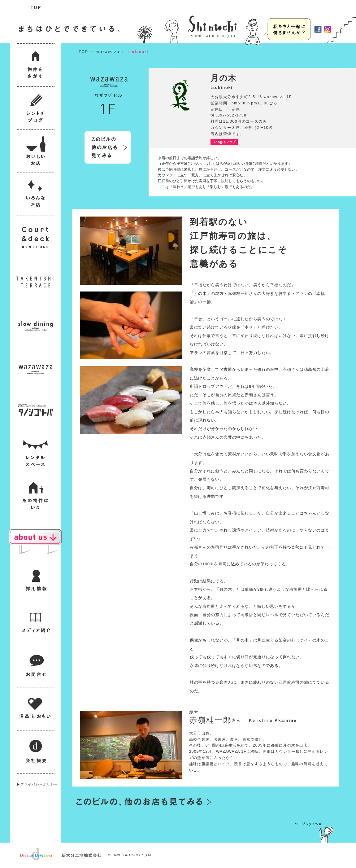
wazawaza (108, 52)
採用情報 (287, 29)
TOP (83, 52)
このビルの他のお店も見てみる (108, 147)
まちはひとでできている (68, 29)
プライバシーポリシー (39, 784)
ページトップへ (314, 832)
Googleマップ (224, 142)
